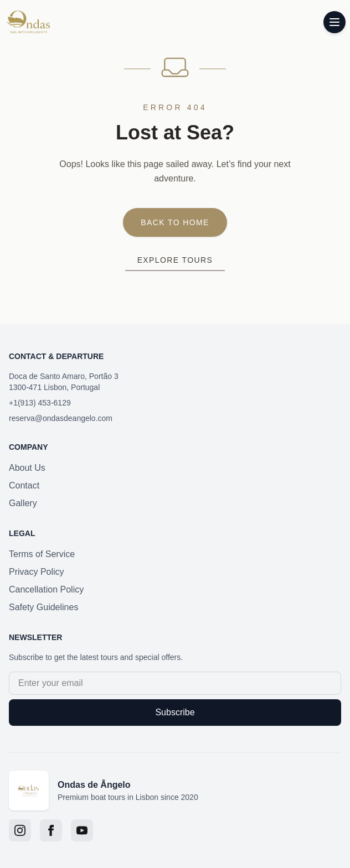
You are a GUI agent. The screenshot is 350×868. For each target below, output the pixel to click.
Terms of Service (42, 554)
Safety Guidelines (43, 607)
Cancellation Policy (46, 589)
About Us (27, 468)
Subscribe (175, 712)
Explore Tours (175, 260)
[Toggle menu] (334, 22)
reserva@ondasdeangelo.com (61, 418)
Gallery (23, 503)
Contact (24, 485)
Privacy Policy (37, 572)
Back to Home (175, 222)
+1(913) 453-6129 (40, 403)
